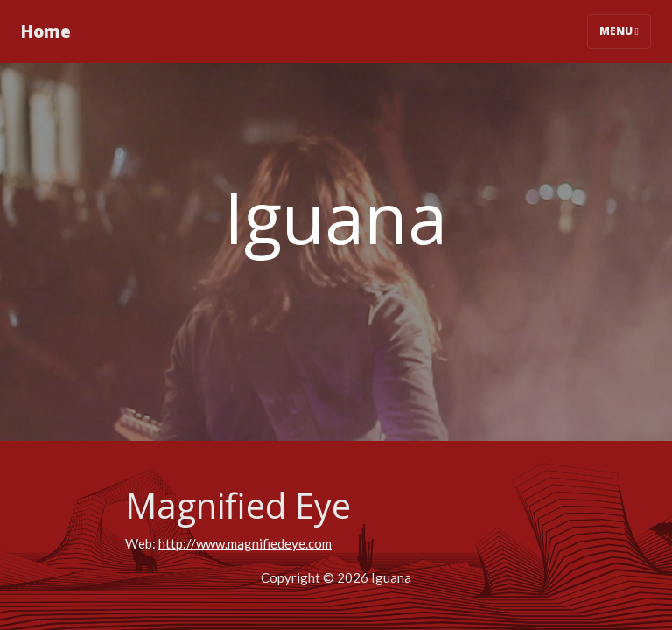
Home (46, 31)
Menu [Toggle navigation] (619, 31)
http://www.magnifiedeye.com (245, 543)
